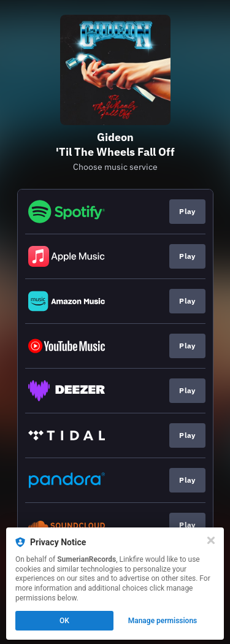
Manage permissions (163, 621)
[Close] (211, 540)
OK (64, 621)
